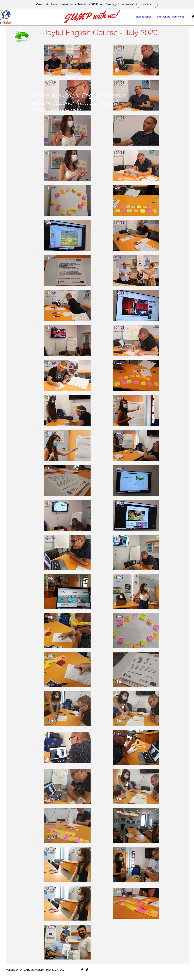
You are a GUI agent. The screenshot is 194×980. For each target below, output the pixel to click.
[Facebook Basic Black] (82, 970)
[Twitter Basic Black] (87, 970)
